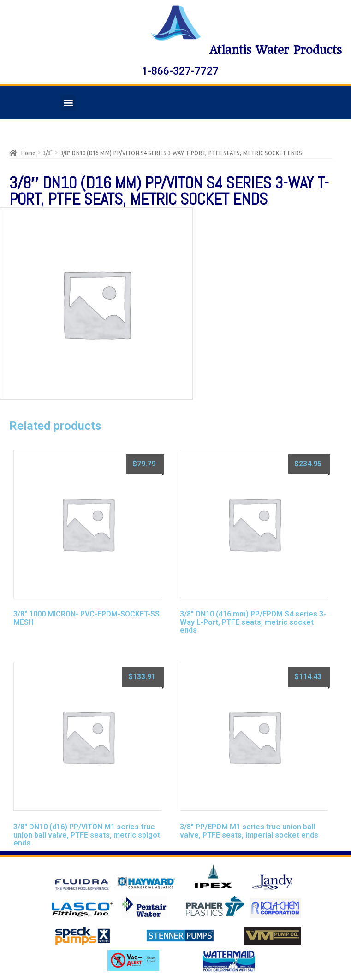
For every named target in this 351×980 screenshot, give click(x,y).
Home (28, 153)
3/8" (48, 153)
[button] (68, 103)
